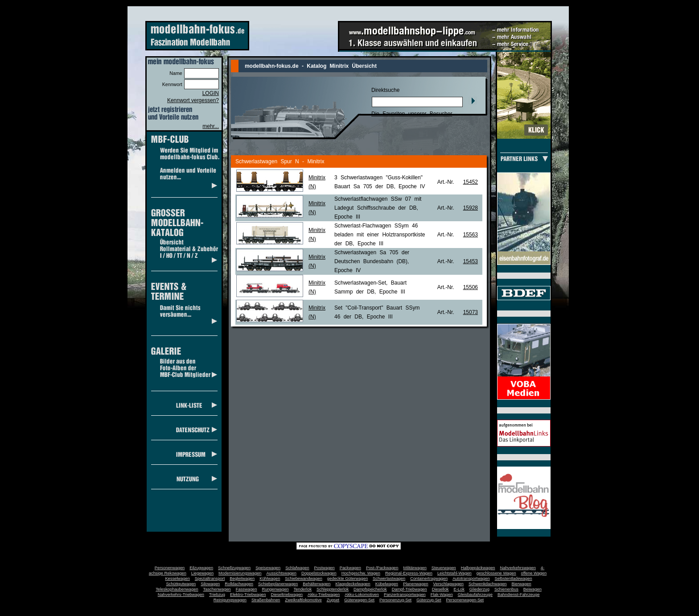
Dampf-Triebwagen (409, 589)
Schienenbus (506, 589)
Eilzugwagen (201, 568)
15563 (471, 235)
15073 (471, 312)
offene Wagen (534, 573)
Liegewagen (202, 573)
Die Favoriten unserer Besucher (412, 114)
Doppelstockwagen (319, 573)
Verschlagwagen (448, 584)
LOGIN (211, 93)
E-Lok (459, 589)
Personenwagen (170, 568)
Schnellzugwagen (234, 568)
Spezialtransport (210, 579)
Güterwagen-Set (359, 600)
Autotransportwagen (471, 579)
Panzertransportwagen (405, 595)
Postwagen (325, 568)
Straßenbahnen (266, 600)
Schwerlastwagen (389, 579)
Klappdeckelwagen (353, 584)
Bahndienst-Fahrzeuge (518, 595)
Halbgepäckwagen (478, 568)
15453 (471, 261)
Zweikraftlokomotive (303, 600)
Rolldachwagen (239, 584)
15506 (471, 287)
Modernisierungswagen (240, 573)
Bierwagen (522, 584)
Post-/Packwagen (382, 568)
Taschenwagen (217, 589)
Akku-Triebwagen (324, 595)
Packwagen (350, 568)
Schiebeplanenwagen (278, 584)
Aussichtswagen (282, 573)
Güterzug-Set (429, 600)
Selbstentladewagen (514, 579)
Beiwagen (532, 589)
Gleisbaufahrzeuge (475, 595)
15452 (471, 182)
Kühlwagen (270, 579)
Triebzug (217, 595)
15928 (471, 208)
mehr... (211, 126)
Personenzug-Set (395, 600)
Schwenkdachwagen (488, 584)
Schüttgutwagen (181, 584)
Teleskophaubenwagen (177, 589)
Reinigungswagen (230, 600)
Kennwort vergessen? (193, 100)
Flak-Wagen (442, 595)
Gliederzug (479, 589)
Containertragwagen (429, 579)
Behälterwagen (317, 584)
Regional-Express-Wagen (409, 573)
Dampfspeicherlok (370, 589)
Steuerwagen (444, 568)
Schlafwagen (297, 568)
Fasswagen (247, 589)
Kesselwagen (177, 579)
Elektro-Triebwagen (248, 595)
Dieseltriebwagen (287, 595)
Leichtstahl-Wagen (454, 573)
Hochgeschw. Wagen (361, 573)
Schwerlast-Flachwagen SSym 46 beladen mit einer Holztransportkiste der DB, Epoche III (380, 235)
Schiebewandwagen (304, 579)
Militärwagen (415, 568)
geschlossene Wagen (496, 573)
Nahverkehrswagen (518, 568)
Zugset (333, 600)
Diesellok (440, 589)
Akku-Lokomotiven (362, 595)
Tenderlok (303, 589)
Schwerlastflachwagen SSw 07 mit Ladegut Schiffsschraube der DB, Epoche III (378, 208)
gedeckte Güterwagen (347, 579)
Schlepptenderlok (333, 589)
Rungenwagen (275, 589)
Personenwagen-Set (465, 600)
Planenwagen (416, 584)
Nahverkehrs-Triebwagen (181, 595)
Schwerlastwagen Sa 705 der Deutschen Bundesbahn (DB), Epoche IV (372, 261)
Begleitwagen (242, 579)
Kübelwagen (387, 584)
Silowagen (210, 584)
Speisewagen (268, 568)
